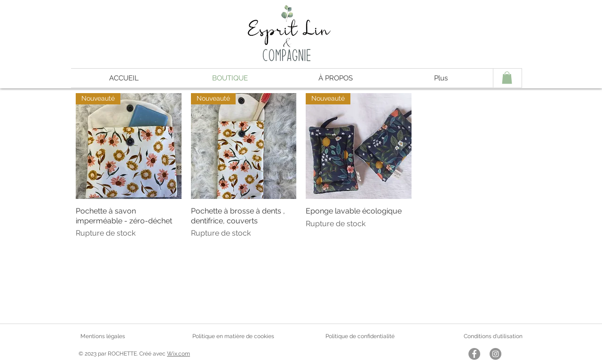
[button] (507, 78)
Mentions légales (103, 336)
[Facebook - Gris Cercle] (474, 354)
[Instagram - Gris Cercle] (495, 354)
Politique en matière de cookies (234, 336)
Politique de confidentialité (360, 336)
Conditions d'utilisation (493, 336)
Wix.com (178, 354)
